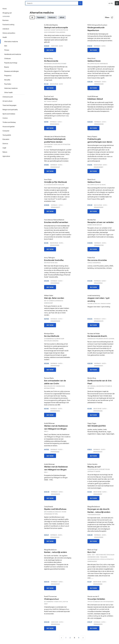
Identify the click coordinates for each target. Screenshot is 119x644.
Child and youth (8, 97)
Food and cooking (8, 24)
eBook (62, 17)
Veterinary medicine (11, 88)
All (32, 17)
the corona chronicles (97, 260)
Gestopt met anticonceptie (56, 27)
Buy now (50, 50)
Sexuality (7, 80)
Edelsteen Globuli (95, 99)
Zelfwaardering (51, 99)
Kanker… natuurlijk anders (55, 552)
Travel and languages (9, 105)
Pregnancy (8, 75)
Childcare (7, 58)
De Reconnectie (51, 61)
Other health (8, 92)
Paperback (41, 17)
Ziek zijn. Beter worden (54, 298)
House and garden (9, 126)
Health (5, 37)
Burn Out (92, 552)
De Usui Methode (52, 336)
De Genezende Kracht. (97, 336)
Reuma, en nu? (94, 467)
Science (5, 143)
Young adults (7, 135)
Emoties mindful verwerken (56, 222)
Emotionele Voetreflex (54, 260)
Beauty (7, 67)
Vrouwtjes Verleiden (96, 599)
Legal (4, 148)
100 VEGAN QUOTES (97, 426)
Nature (5, 152)
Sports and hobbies (9, 114)
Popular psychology (11, 63)
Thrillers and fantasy (9, 122)
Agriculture (6, 156)
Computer (6, 131)
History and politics (9, 33)
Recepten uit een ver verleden (101, 222)
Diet (6, 46)
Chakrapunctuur (52, 599)
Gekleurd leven (94, 61)
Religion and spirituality (10, 109)
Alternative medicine (11, 41)
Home (5, 9)
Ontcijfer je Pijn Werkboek (56, 182)
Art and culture (7, 101)
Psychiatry (8, 84)
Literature (6, 29)
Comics (5, 118)
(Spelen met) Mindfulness (55, 509)
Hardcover (52, 17)
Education (6, 139)
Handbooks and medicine (13, 54)
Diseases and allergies (12, 71)
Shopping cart (7, 13)
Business (6, 20)
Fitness (7, 50)
